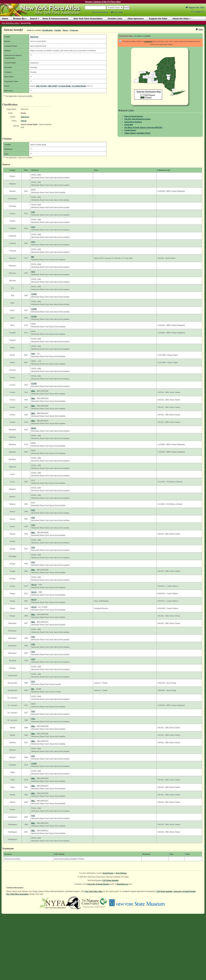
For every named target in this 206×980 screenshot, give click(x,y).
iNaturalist (129, 124)
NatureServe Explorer (133, 122)
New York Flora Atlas (10, 23)
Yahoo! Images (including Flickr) (137, 133)
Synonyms (74, 30)
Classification (47, 30)
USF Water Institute (111, 880)
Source (65, 30)
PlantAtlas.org (122, 884)
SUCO (34, 585)
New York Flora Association (17, 894)
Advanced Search (100, 12)
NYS (33, 212)
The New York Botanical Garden (137, 119)
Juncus (24, 121)
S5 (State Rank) (65, 86)
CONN (34, 294)
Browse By (19, 19)
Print (199, 29)
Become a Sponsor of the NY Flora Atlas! (103, 2)
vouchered (148, 41)
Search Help (117, 12)
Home (5, 19)
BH (33, 257)
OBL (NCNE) (41, 86)
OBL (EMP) (53, 86)
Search (33, 19)
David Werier (108, 873)
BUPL (34, 428)
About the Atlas (181, 19)
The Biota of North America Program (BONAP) (143, 127)
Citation (58, 30)
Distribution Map (126, 36)
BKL (33, 391)
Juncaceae (34, 37)
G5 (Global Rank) (79, 86)
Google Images (130, 130)
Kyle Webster (121, 873)
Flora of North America (134, 116)
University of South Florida (98, 884)
